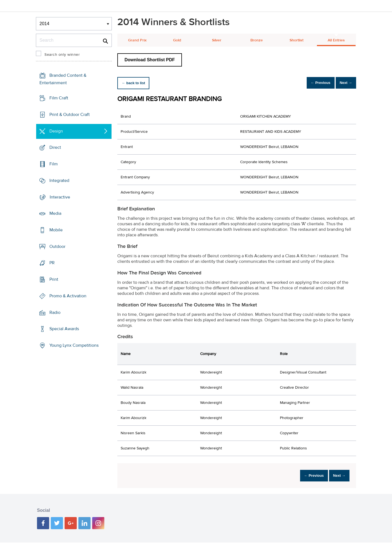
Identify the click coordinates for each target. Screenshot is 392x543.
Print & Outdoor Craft (70, 115)
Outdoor (57, 247)
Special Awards (64, 329)
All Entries (336, 40)
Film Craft (59, 98)
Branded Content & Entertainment (63, 79)
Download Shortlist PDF (150, 60)
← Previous (313, 83)
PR (52, 263)
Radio (55, 312)
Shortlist (296, 40)
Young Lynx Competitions (74, 345)
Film (54, 164)
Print (54, 279)
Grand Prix (137, 40)
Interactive (60, 197)
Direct (55, 147)
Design (56, 131)
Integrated (59, 181)
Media (55, 213)
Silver (217, 40)
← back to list (136, 83)
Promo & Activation (68, 296)
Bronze (257, 40)
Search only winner (62, 55)
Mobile (56, 230)
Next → (343, 83)
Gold (177, 40)
